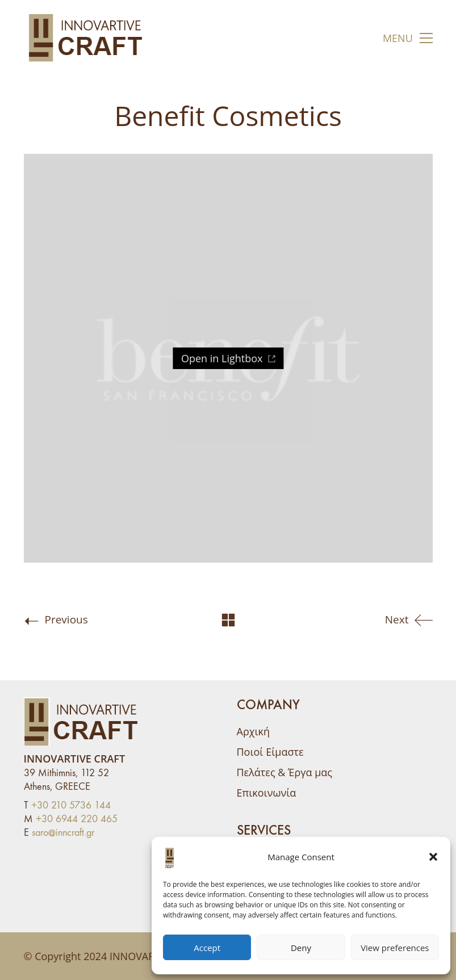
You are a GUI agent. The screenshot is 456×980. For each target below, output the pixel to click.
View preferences (395, 948)
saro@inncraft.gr (63, 833)
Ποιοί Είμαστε (270, 752)
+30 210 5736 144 (71, 805)
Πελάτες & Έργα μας (285, 772)
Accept (207, 948)
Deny (301, 948)
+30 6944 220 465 (77, 819)
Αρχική (254, 731)
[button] (433, 857)
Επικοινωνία (267, 793)
